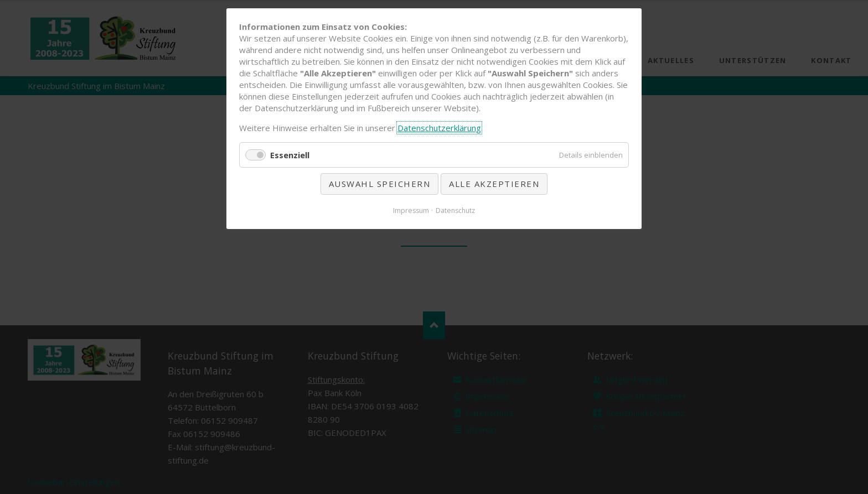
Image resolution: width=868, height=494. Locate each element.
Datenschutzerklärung (439, 128)
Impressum (411, 210)
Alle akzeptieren (494, 184)
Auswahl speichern (380, 184)
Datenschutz (455, 210)
